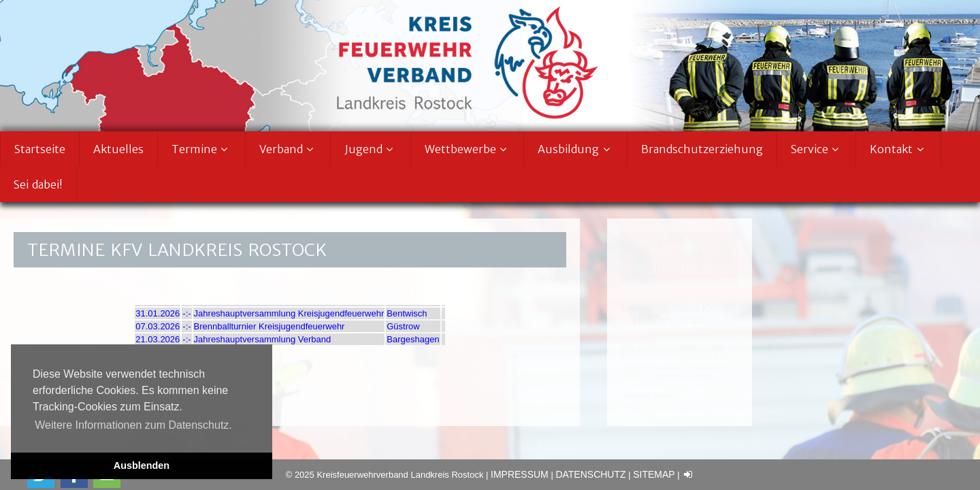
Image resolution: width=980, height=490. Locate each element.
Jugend (371, 149)
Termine (201, 149)
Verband (288, 149)
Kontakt (898, 149)
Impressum (520, 474)
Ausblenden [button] (142, 465)
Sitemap (654, 474)
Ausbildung (575, 149)
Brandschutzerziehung (702, 149)
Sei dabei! (38, 184)
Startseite (40, 149)
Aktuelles (118, 149)
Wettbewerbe (468, 149)
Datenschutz (590, 474)
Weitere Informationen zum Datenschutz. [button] (133, 425)
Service (817, 149)
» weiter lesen (648, 396)
